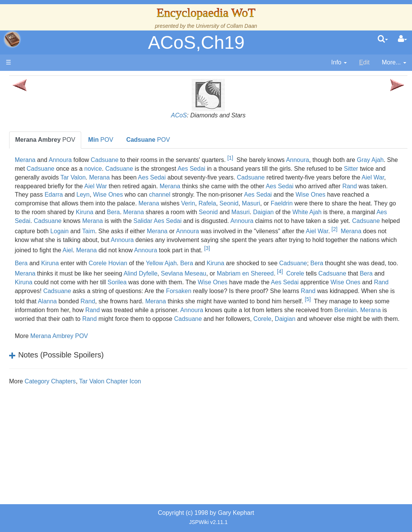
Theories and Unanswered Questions (54, 362)
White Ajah (283, 230)
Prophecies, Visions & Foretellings (52, 328)
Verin (358, 212)
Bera (377, 221)
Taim (247, 247)
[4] (163, 306)
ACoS (221, 115)
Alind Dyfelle (315, 298)
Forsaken (235, 326)
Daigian (240, 230)
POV (130, 140)
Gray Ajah (157, 169)
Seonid (109, 221)
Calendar (49, 171)
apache (12, 39)
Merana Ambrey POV (144, 388)
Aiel (384, 266)
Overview (64, 197)
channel (275, 203)
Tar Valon (327, 177)
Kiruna (348, 221)
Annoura (145, 160)
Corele (178, 308)
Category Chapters (135, 433)
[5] (158, 343)
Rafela (377, 212)
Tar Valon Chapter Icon (195, 433)
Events (46, 179)
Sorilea (371, 308)
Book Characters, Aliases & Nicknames (60, 232)
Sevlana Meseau (358, 298)
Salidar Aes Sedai (223, 238)
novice (265, 169)
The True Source (59, 153)
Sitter (232, 177)
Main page (35, 79)
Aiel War (334, 186)
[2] (190, 255)
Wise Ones (223, 203)
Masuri (131, 221)
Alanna (199, 334)
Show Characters (60, 249)
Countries (64, 206)
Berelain (290, 353)
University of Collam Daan (227, 26)
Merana (110, 160)
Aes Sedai (363, 169)
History (46, 162)
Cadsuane (189, 160)
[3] (230, 274)
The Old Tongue (58, 214)
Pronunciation (55, 380)
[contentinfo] (339, 63)
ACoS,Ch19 (196, 42)
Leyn (199, 203)
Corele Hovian (193, 289)
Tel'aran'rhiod (54, 345)
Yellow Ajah (246, 289)
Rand (383, 195)
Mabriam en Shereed (128, 308)
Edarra (169, 203)
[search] (383, 39)
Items (44, 310)
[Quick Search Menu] (383, 39)
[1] (315, 158)
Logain (218, 247)
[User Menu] (402, 39)
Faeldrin (162, 221)
